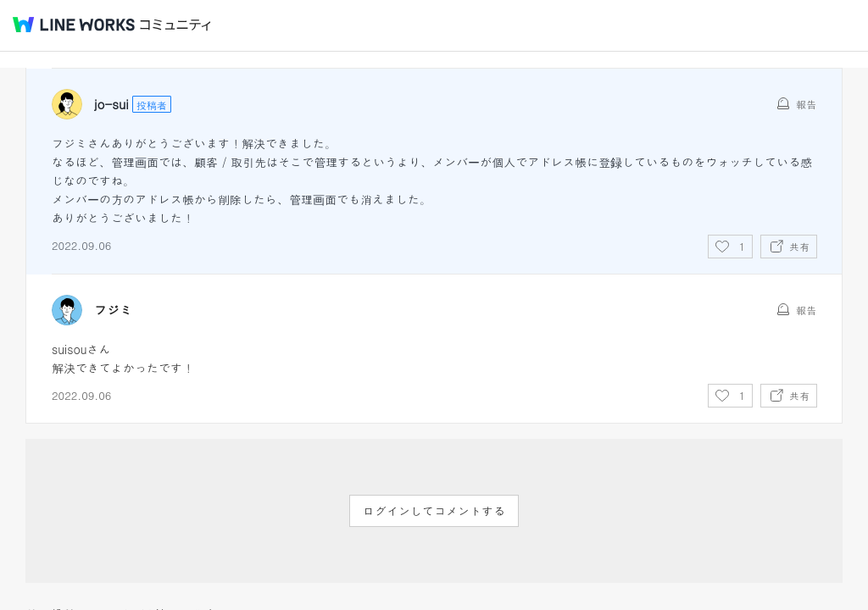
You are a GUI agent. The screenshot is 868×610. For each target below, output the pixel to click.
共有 (799, 246)
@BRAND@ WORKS (74, 25)
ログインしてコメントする (434, 511)
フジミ (113, 310)
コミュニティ (175, 25)
